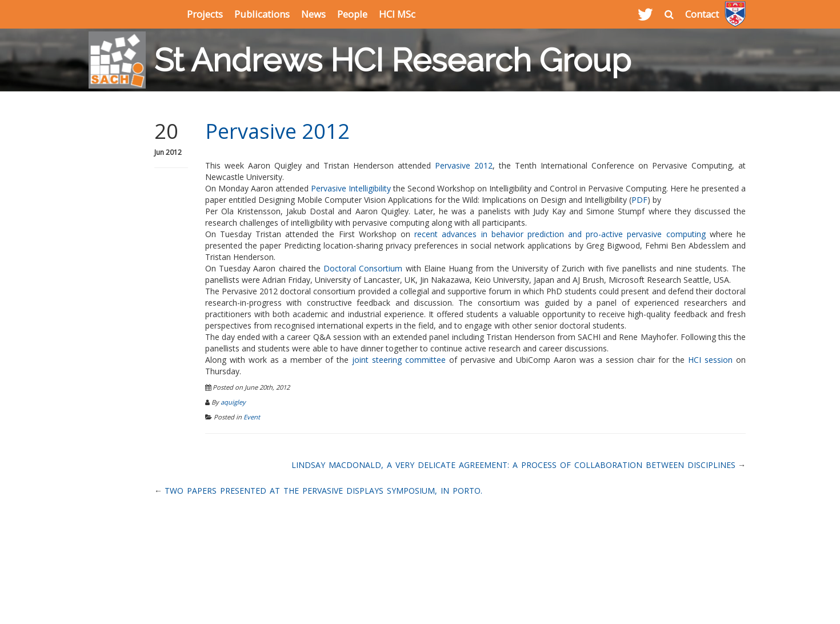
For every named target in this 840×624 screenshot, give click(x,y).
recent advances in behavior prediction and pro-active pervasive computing (560, 234)
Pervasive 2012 (277, 131)
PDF (639, 200)
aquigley (233, 402)
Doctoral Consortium (363, 268)
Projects (205, 14)
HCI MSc (397, 14)
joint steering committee (399, 360)
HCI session (710, 360)
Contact (702, 14)
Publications (262, 14)
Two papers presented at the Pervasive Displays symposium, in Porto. (323, 491)
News (313, 14)
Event (252, 417)
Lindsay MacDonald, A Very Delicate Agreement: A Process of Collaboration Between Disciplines (513, 465)
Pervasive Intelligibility (351, 188)
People (352, 14)
